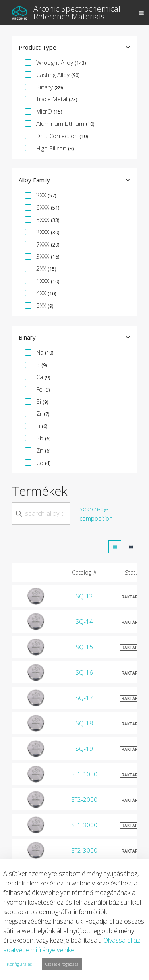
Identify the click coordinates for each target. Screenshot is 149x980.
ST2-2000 (84, 799)
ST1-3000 (84, 825)
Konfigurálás (19, 964)
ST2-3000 (84, 850)
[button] (74, 47)
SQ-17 (84, 698)
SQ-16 (84, 672)
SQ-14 (84, 621)
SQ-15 (84, 647)
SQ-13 (84, 596)
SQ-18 (84, 723)
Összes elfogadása (62, 964)
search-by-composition (96, 513)
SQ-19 (84, 749)
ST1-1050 (84, 774)
